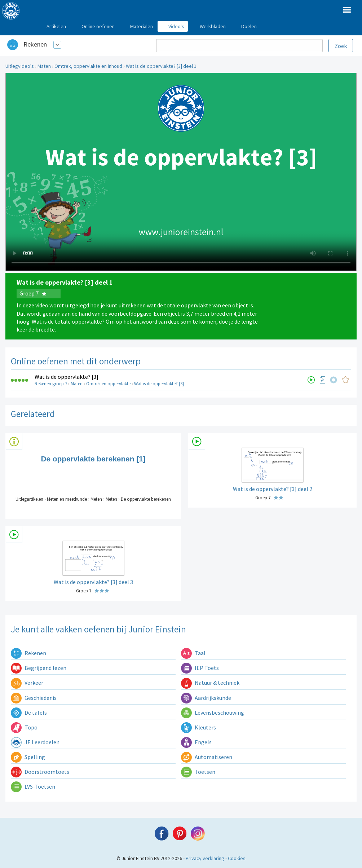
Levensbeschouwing (213, 713)
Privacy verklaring (205, 858)
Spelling (28, 757)
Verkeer (27, 683)
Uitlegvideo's (20, 66)
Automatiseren (207, 757)
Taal (193, 653)
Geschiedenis (34, 698)
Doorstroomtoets (40, 772)
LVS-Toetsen (33, 786)
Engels (196, 742)
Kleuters (198, 727)
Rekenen (35, 44)
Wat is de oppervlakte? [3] (67, 377)
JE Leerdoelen (35, 742)
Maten (44, 66)
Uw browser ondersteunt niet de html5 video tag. (181, 172)
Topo (24, 727)
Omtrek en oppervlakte (108, 384)
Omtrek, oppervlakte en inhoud (88, 66)
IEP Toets (200, 668)
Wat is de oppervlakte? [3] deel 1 (161, 66)
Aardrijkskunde (206, 698)
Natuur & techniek (210, 683)
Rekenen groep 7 (51, 384)
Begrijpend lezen (39, 668)
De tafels (29, 713)
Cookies (237, 858)
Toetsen (198, 772)
